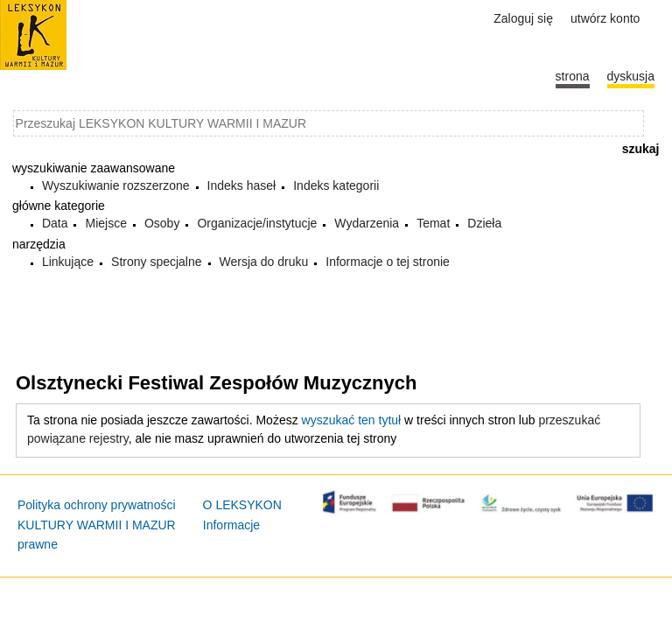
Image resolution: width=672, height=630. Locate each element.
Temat (433, 223)
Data (55, 223)
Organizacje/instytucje (257, 223)
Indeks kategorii (336, 185)
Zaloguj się (523, 18)
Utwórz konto (605, 18)
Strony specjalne (157, 262)
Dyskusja (631, 76)
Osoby (162, 223)
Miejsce (105, 223)
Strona (573, 76)
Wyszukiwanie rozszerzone (116, 185)
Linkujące (68, 262)
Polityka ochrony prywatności (97, 505)
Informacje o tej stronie (388, 262)
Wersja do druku (264, 262)
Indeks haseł (242, 185)
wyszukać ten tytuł (352, 420)
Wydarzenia (367, 223)
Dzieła (484, 223)
